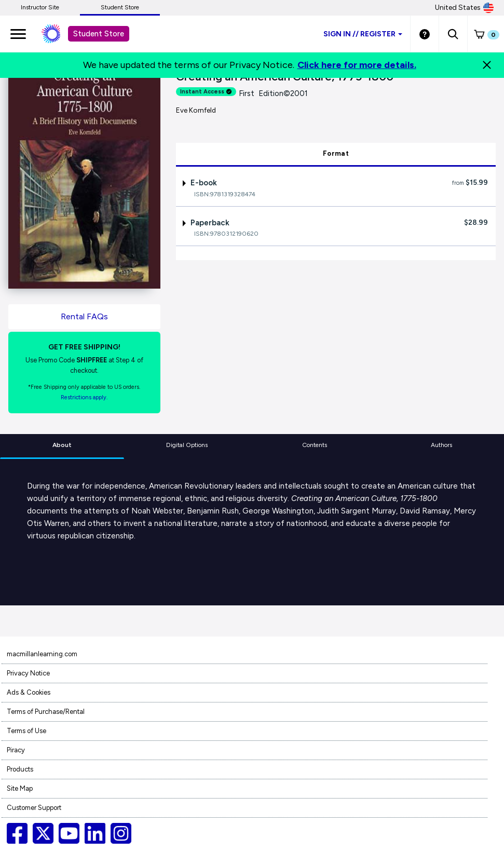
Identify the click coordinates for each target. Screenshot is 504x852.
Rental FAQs (84, 316)
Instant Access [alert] (206, 92)
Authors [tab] (441, 445)
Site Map (20, 788)
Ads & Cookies (29, 692)
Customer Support (34, 808)
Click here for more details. (357, 65)
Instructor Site (40, 7)
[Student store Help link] (425, 34)
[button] (453, 34)
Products (20, 769)
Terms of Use (26, 731)
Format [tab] (336, 153)
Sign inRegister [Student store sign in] (363, 34)
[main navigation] (18, 34)
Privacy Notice (28, 673)
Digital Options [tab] (187, 445)
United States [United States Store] (464, 8)
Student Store (120, 7)
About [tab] (62, 445)
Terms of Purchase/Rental (46, 712)
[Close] (487, 65)
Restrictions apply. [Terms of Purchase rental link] (84, 397)
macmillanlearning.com (42, 654)
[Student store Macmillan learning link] (59, 34)
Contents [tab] (315, 445)
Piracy (16, 750)
